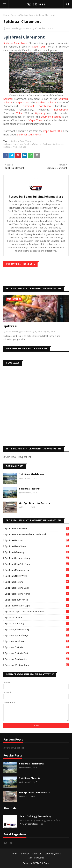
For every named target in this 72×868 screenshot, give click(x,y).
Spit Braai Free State (37, 546)
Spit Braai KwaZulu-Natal (37, 564)
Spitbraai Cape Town (15, 43)
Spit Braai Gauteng (37, 552)
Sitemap (25, 854)
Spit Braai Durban (37, 540)
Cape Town (39, 47)
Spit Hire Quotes (36, 858)
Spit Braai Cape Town (37, 528)
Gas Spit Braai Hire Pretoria (35, 503)
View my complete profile (31, 824)
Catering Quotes (53, 854)
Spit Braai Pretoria (37, 582)
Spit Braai (36, 4)
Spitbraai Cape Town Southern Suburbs (22, 144)
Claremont (28, 106)
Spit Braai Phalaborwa (32, 474)
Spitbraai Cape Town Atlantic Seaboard (37, 612)
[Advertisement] (36, 405)
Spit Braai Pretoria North (37, 594)
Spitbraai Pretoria (37, 647)
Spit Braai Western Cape (37, 606)
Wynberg (40, 113)
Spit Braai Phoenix (30, 489)
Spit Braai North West (37, 576)
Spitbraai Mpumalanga (37, 635)
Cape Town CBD (53, 131)
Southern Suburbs (46, 102)
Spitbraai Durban (37, 617)
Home (6, 15)
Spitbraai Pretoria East (37, 653)
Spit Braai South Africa (37, 600)
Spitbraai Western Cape (23, 15)
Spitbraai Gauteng (37, 623)
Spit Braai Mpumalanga (37, 570)
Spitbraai (8, 99)
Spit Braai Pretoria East (37, 588)
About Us (37, 854)
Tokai (19, 113)
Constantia (45, 106)
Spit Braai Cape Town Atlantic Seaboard (37, 534)
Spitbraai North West (37, 641)
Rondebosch (61, 110)
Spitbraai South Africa (29, 135)
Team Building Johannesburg (20, 28)
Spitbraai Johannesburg (37, 629)
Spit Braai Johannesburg (37, 558)
